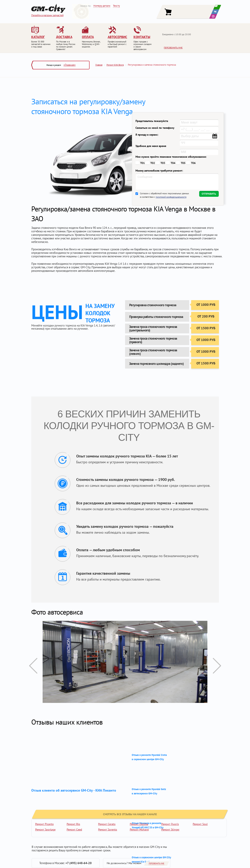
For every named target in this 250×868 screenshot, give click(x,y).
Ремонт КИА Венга (115, 65)
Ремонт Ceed (74, 830)
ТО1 (142, 163)
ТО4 (173, 163)
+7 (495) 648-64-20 (79, 863)
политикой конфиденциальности (171, 197)
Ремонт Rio (73, 824)
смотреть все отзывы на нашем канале (65, 803)
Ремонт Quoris (170, 824)
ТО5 (183, 163)
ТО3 (163, 163)
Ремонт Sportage (45, 830)
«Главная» (70, 65)
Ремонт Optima (139, 824)
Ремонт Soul (200, 824)
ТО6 (193, 163)
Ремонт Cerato (107, 824)
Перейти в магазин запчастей (47, 15)
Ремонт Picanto (44, 824)
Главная (99, 65)
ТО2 (153, 163)
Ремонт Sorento (108, 830)
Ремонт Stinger (170, 830)
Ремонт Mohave (139, 830)
